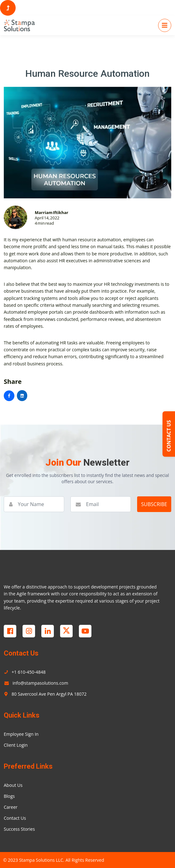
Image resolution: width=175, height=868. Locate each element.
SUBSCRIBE (154, 504)
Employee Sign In (21, 734)
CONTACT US (169, 436)
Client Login (16, 745)
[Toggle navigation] (165, 25)
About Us (13, 785)
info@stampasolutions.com (36, 683)
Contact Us (15, 818)
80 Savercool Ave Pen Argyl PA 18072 (45, 694)
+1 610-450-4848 (25, 672)
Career (11, 807)
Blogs (9, 796)
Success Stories (19, 829)
